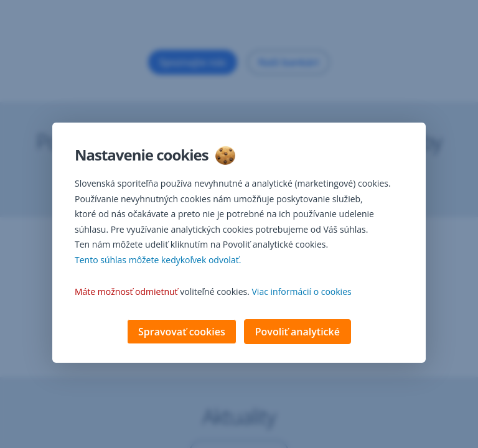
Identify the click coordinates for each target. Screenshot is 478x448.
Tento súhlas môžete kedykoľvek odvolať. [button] (158, 261)
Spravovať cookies (182, 333)
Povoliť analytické (298, 333)
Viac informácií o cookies (302, 293)
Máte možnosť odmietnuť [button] (126, 293)
